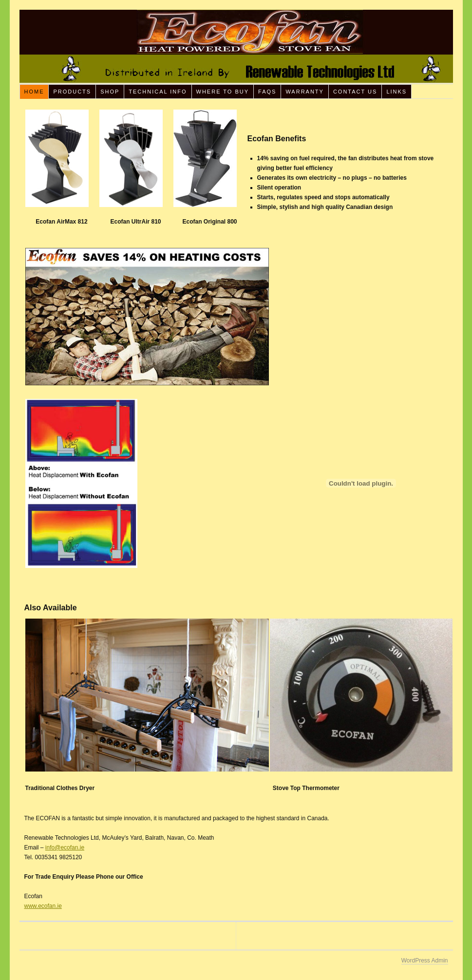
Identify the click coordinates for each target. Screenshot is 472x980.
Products (72, 92)
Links (396, 92)
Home (34, 92)
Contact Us (355, 92)
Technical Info (158, 92)
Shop (110, 92)
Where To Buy (223, 92)
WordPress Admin (425, 961)
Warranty (305, 92)
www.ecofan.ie (43, 906)
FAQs (267, 92)
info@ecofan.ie (65, 848)
